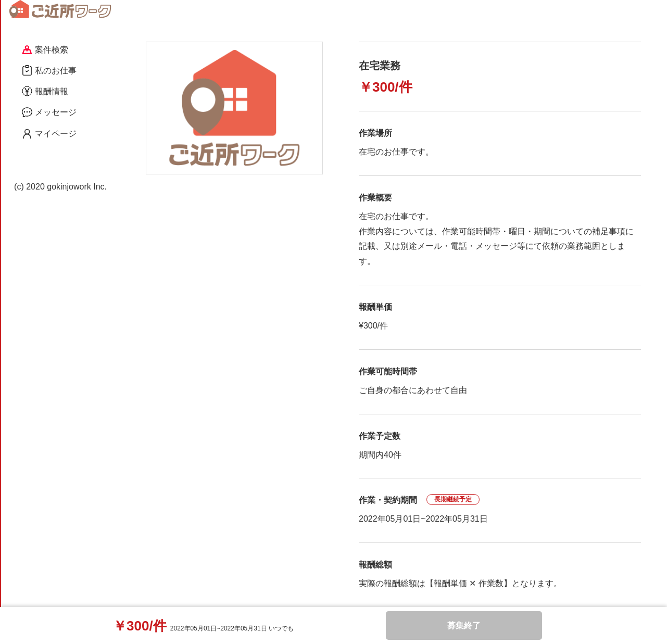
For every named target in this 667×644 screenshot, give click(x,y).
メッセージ (49, 112)
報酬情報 (45, 91)
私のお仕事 (49, 70)
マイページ (49, 134)
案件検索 (45, 50)
